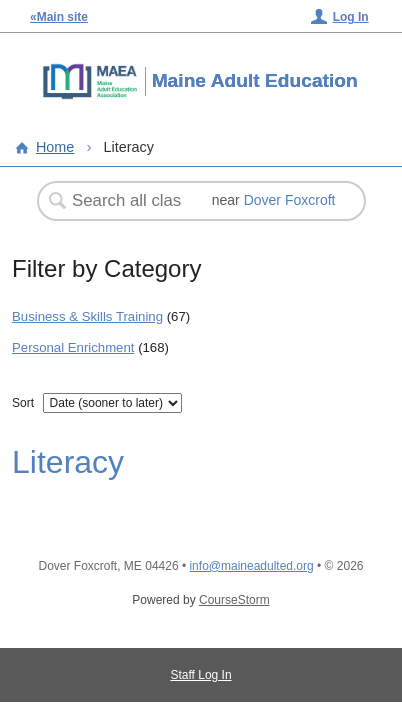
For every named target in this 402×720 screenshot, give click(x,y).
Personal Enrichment (73, 347)
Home (55, 147)
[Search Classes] (129, 201)
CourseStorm (234, 600)
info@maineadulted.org (251, 566)
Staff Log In (200, 675)
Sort (23, 403)
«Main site (59, 17)
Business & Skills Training (87, 316)
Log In (351, 17)
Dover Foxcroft (290, 200)
